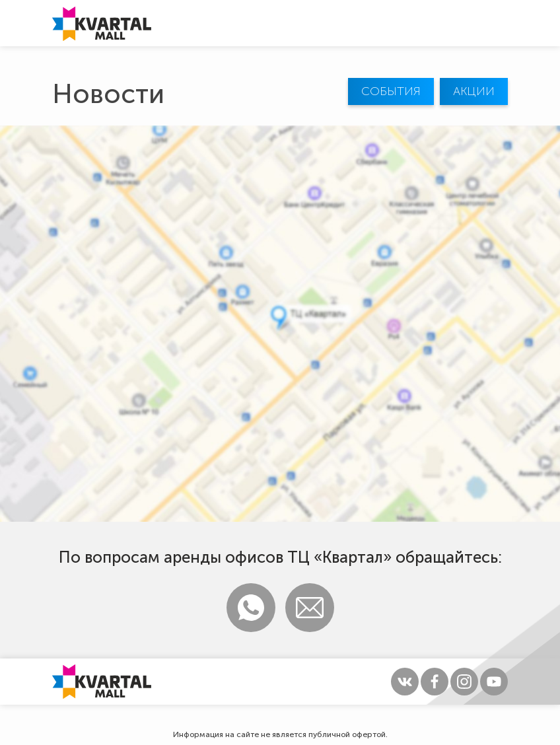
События (391, 91)
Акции (474, 91)
